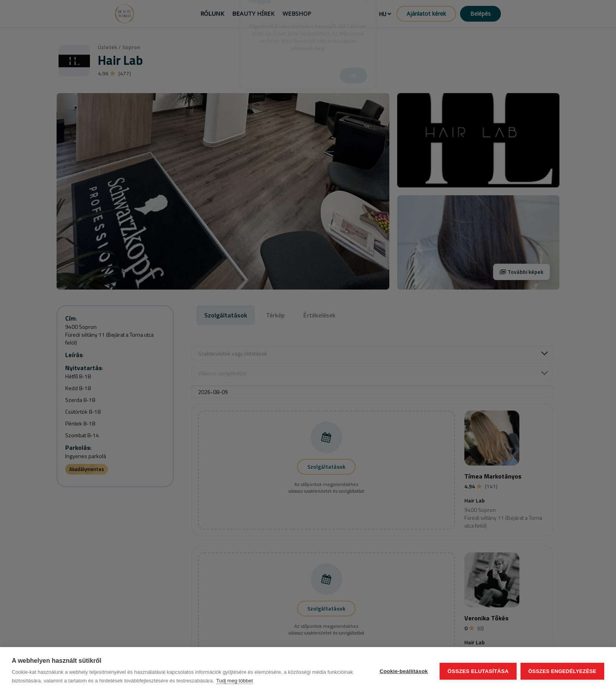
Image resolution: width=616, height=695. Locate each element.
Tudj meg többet (234, 681)
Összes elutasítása (478, 671)
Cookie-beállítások (404, 671)
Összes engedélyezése (562, 671)
